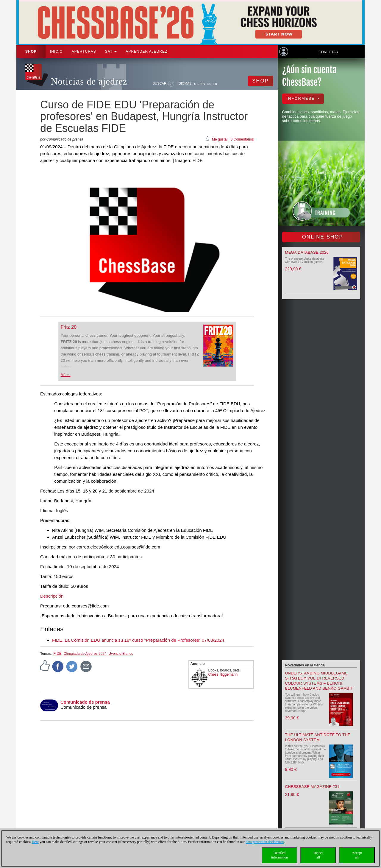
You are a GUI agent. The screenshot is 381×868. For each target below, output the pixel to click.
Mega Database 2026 (307, 252)
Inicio (56, 52)
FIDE (57, 654)
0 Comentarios (242, 139)
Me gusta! (220, 139)
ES (209, 84)
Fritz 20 (69, 327)
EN (203, 84)
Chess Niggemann (223, 674)
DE (196, 84)
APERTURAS (84, 52)
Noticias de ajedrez (89, 81)
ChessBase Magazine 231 (312, 787)
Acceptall (357, 855)
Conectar (328, 52)
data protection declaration (265, 842)
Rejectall (318, 855)
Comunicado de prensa (85, 702)
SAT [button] (111, 52)
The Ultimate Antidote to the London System (318, 737)
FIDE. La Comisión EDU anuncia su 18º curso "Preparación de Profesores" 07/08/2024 (138, 640)
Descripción (52, 596)
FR (215, 84)
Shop (31, 52)
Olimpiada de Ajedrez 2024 (85, 654)
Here (35, 842)
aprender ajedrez (146, 52)
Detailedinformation (280, 855)
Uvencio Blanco (121, 654)
